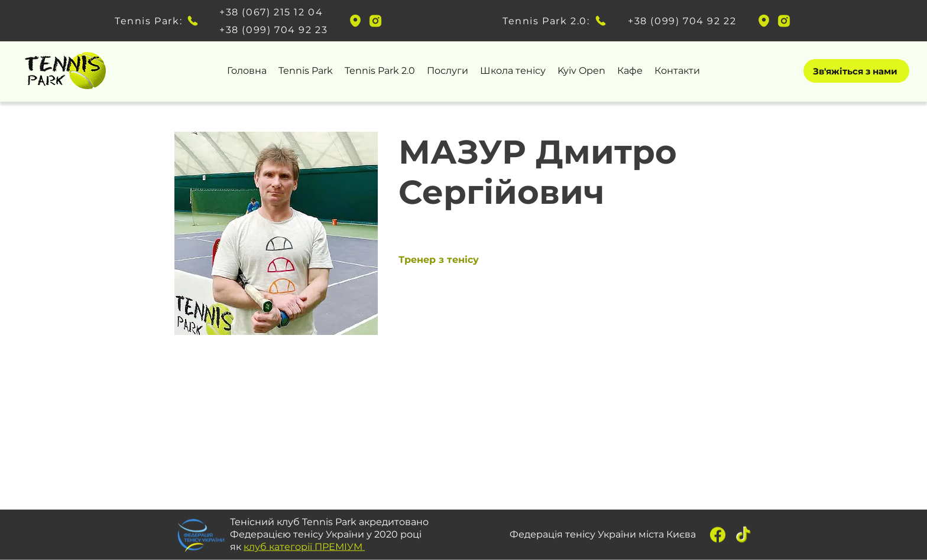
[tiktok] (744, 535)
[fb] (718, 535)
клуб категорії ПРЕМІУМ (304, 546)
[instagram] (375, 21)
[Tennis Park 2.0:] (555, 21)
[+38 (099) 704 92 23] (274, 30)
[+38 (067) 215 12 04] (274, 12)
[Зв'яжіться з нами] (856, 71)
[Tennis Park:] (157, 21)
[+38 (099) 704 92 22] (682, 21)
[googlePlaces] (355, 21)
